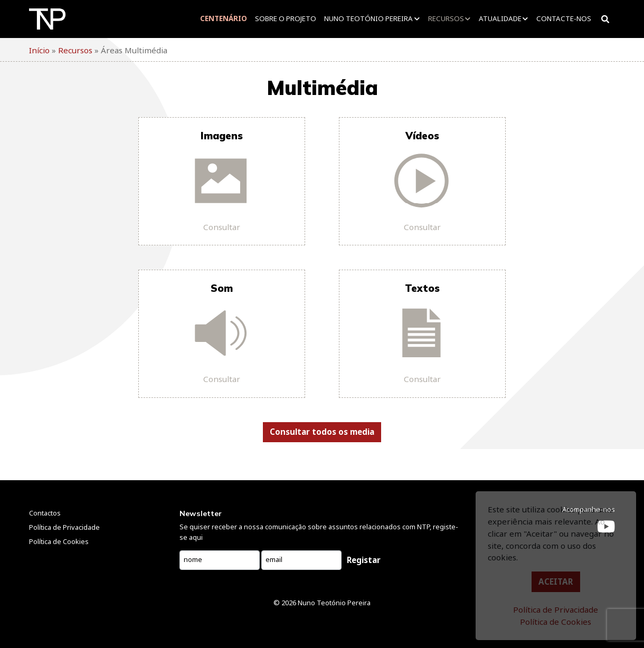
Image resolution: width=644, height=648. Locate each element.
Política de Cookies (556, 622)
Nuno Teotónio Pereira (368, 18)
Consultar (222, 227)
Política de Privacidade (556, 609)
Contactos (45, 513)
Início (39, 50)
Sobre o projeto (286, 18)
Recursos (446, 18)
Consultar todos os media (322, 432)
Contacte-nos (564, 18)
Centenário (224, 18)
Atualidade (500, 18)
